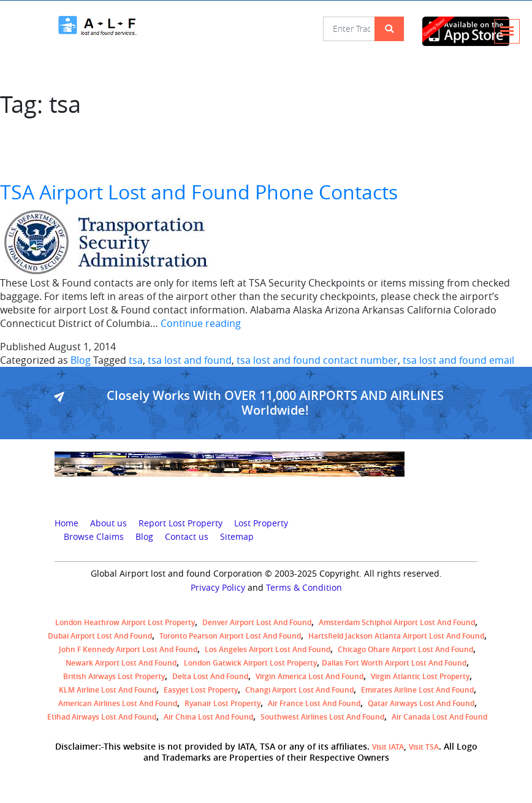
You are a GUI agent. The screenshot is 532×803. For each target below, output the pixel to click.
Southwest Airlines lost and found (322, 717)
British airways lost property (114, 676)
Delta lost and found (210, 676)
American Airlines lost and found (118, 703)
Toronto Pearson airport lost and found (230, 636)
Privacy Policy (218, 588)
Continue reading (201, 323)
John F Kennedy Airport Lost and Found (128, 649)
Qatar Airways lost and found (421, 703)
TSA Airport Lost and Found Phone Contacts (199, 192)
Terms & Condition (304, 588)
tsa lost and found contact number (317, 360)
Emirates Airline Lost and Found (417, 690)
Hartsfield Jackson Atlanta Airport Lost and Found (396, 636)
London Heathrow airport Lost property (125, 622)
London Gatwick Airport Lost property (250, 663)
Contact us (187, 537)
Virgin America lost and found (310, 676)
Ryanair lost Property (222, 703)
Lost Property (261, 523)
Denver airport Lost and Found (257, 622)
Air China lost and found (208, 717)
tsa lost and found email (458, 360)
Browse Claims (94, 537)
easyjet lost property (201, 690)
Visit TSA (424, 747)
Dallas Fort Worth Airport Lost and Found (394, 663)
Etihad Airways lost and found (102, 717)
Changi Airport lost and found (299, 690)
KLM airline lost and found (108, 690)
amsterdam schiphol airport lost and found (397, 622)
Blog (81, 360)
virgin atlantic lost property (420, 676)
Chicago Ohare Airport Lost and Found (405, 649)
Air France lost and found (314, 703)
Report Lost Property (180, 523)
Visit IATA (388, 747)
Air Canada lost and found (439, 717)
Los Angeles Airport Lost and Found (268, 649)
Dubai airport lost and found (100, 636)
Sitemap (237, 537)
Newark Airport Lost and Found (121, 663)
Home (66, 523)
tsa (136, 360)
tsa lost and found (190, 360)
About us (108, 523)
